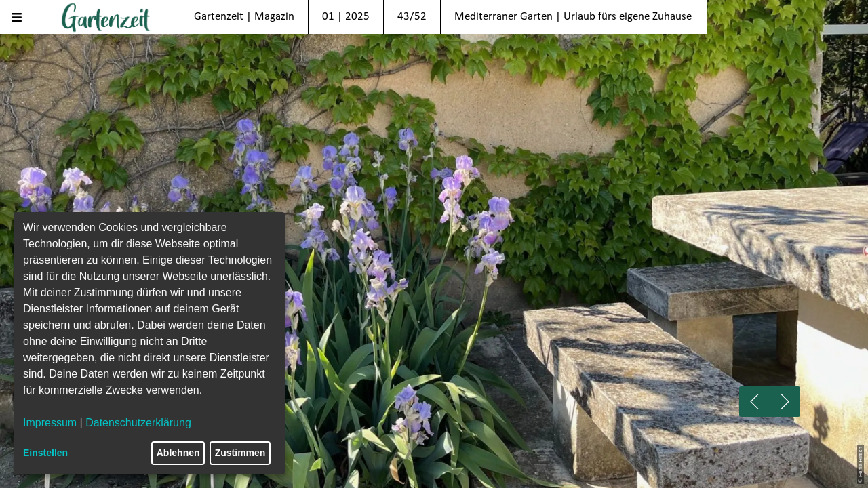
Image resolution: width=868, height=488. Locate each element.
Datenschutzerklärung (138, 423)
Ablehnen (178, 453)
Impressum (50, 423)
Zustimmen (240, 453)
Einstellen (45, 453)
